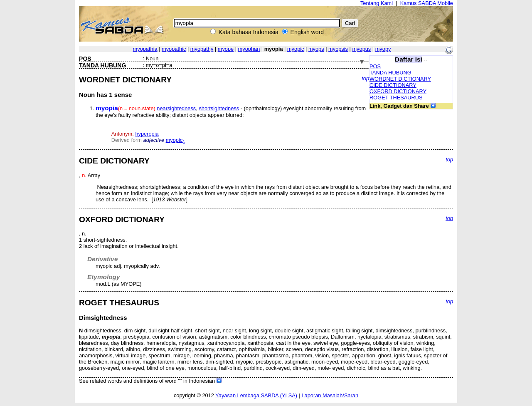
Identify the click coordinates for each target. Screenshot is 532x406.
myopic (296, 49)
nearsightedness (176, 108)
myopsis (338, 49)
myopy (383, 49)
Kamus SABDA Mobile (427, 3)
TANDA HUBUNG (390, 73)
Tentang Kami (377, 3)
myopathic (174, 49)
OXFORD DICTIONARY (398, 91)
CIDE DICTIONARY (393, 85)
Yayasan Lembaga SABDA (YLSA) (256, 395)
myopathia (145, 49)
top (365, 78)
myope (226, 49)
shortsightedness (219, 108)
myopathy (202, 49)
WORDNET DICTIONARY (400, 79)
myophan (249, 49)
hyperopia (147, 134)
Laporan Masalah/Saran (330, 395)
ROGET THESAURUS (396, 98)
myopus (361, 49)
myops (316, 49)
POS (375, 66)
